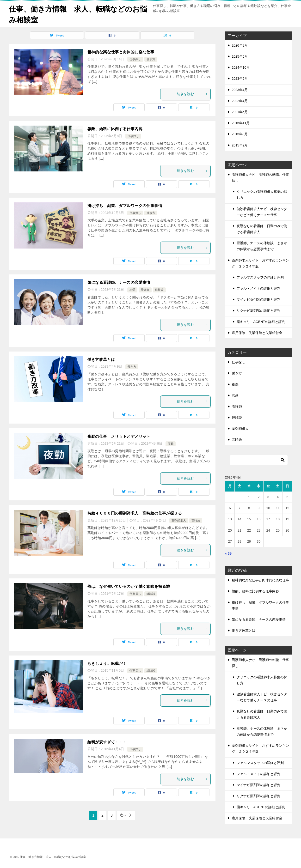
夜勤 (171, 443)
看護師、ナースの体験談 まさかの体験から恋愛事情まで (262, 246)
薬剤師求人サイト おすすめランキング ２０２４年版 (260, 263)
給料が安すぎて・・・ (107, 742)
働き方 (151, 59)
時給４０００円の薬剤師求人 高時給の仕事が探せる (135, 513)
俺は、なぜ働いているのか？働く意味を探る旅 (129, 586)
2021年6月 (240, 112)
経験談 (159, 290)
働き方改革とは (101, 359)
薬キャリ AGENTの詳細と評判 (261, 322)
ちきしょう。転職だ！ (107, 663)
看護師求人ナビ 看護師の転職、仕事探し (260, 177)
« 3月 (229, 553)
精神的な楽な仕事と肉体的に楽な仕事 (121, 52)
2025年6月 (240, 56)
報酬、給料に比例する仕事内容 (115, 129)
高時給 (196, 520)
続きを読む (192, 94)
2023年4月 (240, 90)
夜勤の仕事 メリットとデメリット (119, 436)
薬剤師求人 (179, 520)
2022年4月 (240, 101)
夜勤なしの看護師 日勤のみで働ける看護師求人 (262, 229)
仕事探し (135, 59)
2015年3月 (240, 134)
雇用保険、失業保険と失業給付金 (257, 333)
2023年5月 (240, 79)
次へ (123, 815)
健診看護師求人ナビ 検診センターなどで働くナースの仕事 (262, 212)
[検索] (259, 460)
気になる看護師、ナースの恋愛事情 (119, 282)
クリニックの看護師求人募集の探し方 (262, 194)
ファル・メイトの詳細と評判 (258, 288)
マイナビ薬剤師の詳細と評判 (258, 299)
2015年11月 (241, 123)
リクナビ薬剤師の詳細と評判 (258, 310)
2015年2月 (240, 145)
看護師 (145, 290)
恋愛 (132, 290)
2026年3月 (240, 45)
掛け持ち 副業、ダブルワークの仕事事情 (125, 205)
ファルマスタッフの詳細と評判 (260, 277)
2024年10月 (241, 67)
